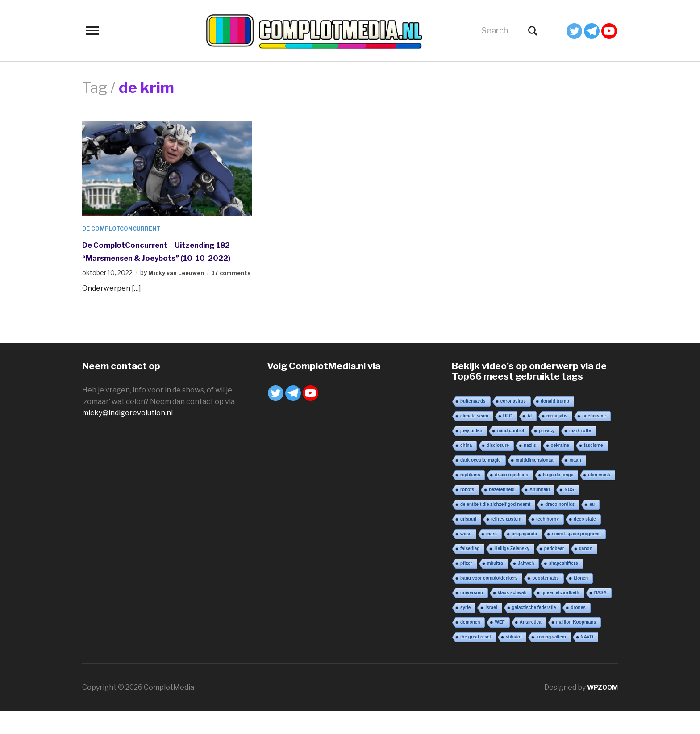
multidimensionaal (535, 483)
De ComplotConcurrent (126, 228)
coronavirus (513, 424)
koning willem (551, 660)
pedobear (554, 571)
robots (467, 512)
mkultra (495, 586)
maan (575, 483)
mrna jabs (557, 439)
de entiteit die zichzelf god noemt (495, 527)
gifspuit (468, 542)
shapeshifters (563, 586)
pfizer (466, 586)
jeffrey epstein (506, 542)
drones (578, 630)
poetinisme (594, 439)
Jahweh (526, 586)
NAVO (587, 660)
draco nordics (560, 527)
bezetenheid (502, 512)
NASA (600, 615)
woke (466, 557)
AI (529, 439)
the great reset (476, 660)
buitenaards (473, 424)
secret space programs (576, 557)
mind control (510, 453)
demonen (470, 645)
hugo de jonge (558, 498)
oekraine (560, 468)
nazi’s (530, 468)
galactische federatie (534, 630)
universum (472, 615)
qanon (586, 571)
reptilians (470, 498)
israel (491, 630)
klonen (581, 601)
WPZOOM (600, 710)
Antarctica (531, 645)
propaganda (524, 557)
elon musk (599, 498)
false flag (470, 571)
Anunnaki (540, 512)
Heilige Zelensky (512, 571)
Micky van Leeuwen (179, 286)
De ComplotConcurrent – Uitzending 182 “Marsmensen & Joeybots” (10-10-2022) (158, 257)
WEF (500, 645)
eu (592, 527)
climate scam (474, 439)
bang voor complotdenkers (489, 601)
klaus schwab (512, 615)
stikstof (514, 660)
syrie (465, 630)
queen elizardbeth (560, 615)
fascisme (594, 468)
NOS (569, 512)
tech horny (548, 542)
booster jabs (545, 601)
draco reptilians (511, 498)
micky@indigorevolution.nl (127, 436)
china (466, 468)
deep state (585, 542)
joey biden (471, 453)
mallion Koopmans (576, 645)
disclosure (498, 468)
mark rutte (580, 453)
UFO (508, 439)
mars (492, 557)
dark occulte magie (481, 483)
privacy (547, 453)
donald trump (555, 424)
